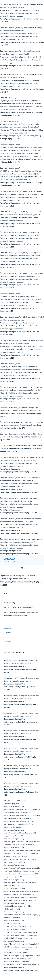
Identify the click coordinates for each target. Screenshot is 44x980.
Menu (22, 568)
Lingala (9, 559)
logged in (16, 607)
